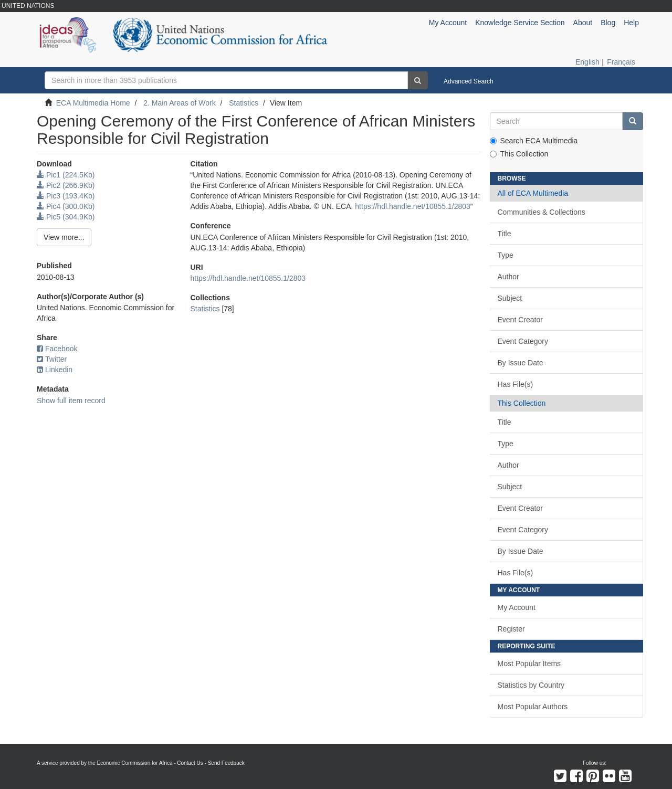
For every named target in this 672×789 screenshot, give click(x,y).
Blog (608, 23)
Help (631, 23)
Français (621, 62)
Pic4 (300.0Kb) (66, 206)
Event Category (523, 341)
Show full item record (71, 401)
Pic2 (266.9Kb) (66, 185)
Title (505, 234)
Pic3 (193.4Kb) (66, 196)
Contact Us (190, 763)
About (583, 23)
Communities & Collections (542, 212)
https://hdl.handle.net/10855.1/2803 (413, 206)
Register (511, 629)
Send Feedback (226, 763)
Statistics (244, 103)
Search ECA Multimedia (534, 141)
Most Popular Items (529, 664)
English (587, 62)
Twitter (52, 359)
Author (508, 277)
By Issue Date (521, 363)
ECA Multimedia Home (93, 103)
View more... (64, 237)
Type (506, 255)
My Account (517, 607)
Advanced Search (469, 81)
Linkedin (55, 370)
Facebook (57, 349)
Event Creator (520, 320)
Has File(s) (516, 384)
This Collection (519, 154)
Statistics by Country (531, 685)
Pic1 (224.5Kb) (66, 175)
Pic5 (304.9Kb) (66, 217)
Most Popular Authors (533, 707)
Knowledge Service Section (520, 23)
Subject (510, 298)
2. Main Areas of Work (179, 103)
